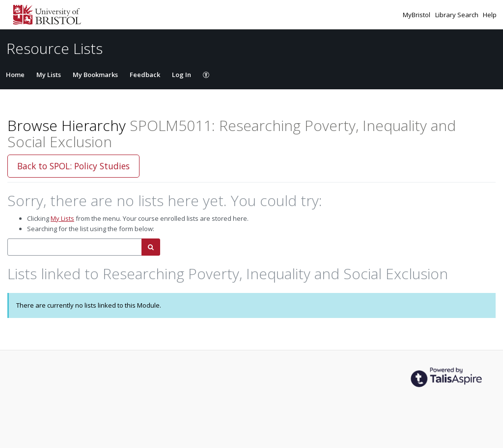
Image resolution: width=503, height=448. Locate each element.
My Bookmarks (95, 75)
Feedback (145, 75)
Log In (182, 75)
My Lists (49, 75)
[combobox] (75, 247)
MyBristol (417, 15)
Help (490, 15)
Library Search (458, 15)
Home (15, 75)
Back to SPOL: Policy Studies (73, 166)
